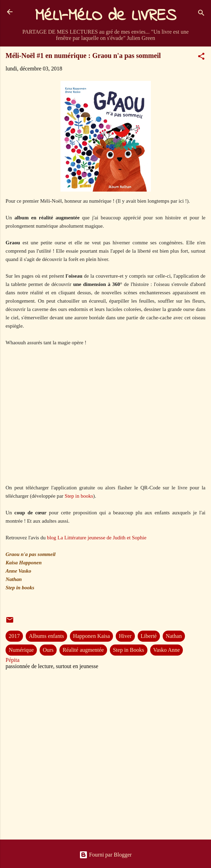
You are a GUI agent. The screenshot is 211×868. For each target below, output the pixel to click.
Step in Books (129, 650)
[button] (201, 57)
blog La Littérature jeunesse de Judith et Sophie (97, 538)
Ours (48, 650)
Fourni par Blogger (105, 855)
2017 (14, 636)
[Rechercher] (201, 14)
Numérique (21, 650)
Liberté (149, 636)
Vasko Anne (167, 650)
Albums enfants (46, 636)
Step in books (79, 496)
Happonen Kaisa (91, 636)
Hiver (125, 636)
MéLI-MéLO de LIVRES (106, 16)
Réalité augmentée (83, 650)
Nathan (174, 636)
